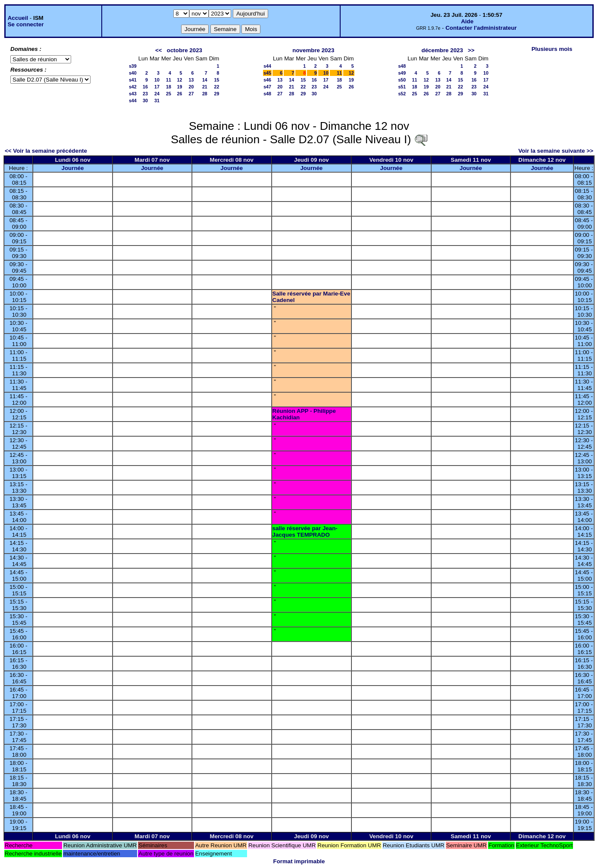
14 (205, 80)
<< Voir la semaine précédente (46, 151)
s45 (267, 73)
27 (191, 94)
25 (169, 94)
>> (471, 50)
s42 (133, 87)
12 (179, 80)
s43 (133, 94)
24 (157, 94)
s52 (402, 94)
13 (191, 80)
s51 (402, 87)
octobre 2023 (185, 50)
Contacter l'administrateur (481, 28)
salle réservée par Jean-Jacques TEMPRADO (305, 531)
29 (217, 94)
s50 (402, 80)
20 (191, 87)
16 (145, 87)
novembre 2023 (313, 50)
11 (169, 80)
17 (157, 87)
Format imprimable (299, 861)
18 (169, 87)
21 (205, 87)
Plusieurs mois (552, 49)
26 (179, 94)
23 (145, 94)
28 (205, 94)
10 (157, 80)
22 (217, 87)
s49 (402, 73)
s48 (267, 94)
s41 (133, 80)
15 (217, 80)
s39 (133, 66)
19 (179, 87)
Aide (467, 21)
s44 (133, 101)
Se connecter (26, 24)
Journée (73, 168)
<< (159, 50)
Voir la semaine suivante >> (556, 151)
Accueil (18, 18)
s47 (267, 87)
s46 (267, 80)
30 (145, 101)
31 (157, 101)
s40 (133, 73)
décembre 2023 (442, 50)
